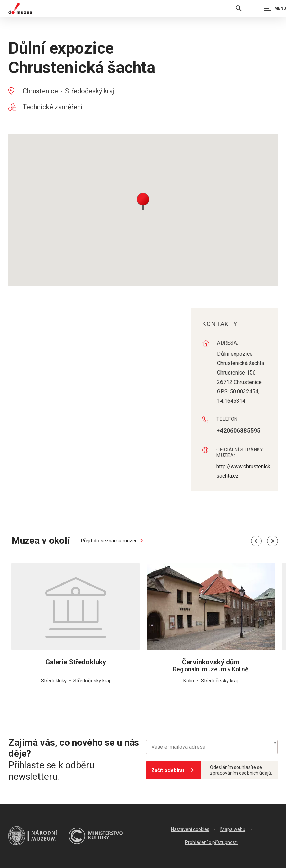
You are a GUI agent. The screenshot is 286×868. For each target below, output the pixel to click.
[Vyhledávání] (239, 8)
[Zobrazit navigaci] (269, 8)
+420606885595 (238, 431)
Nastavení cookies (190, 829)
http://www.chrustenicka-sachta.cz (245, 471)
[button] (143, 201)
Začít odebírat (174, 770)
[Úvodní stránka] (20, 8)
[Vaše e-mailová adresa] (212, 747)
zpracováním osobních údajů (241, 773)
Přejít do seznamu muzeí (113, 541)
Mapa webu (233, 829)
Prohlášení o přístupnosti (211, 842)
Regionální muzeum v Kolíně (211, 666)
